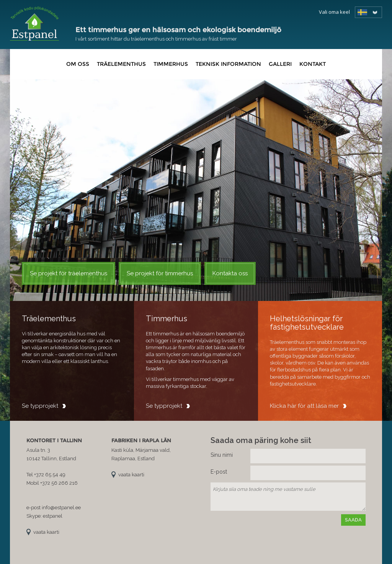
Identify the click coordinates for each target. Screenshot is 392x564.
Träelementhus (121, 64)
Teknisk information (228, 64)
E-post (219, 472)
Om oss (78, 64)
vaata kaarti (46, 532)
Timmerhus (171, 64)
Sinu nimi (222, 455)
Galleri (280, 64)
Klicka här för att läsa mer (304, 406)
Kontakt (313, 64)
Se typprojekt (40, 406)
